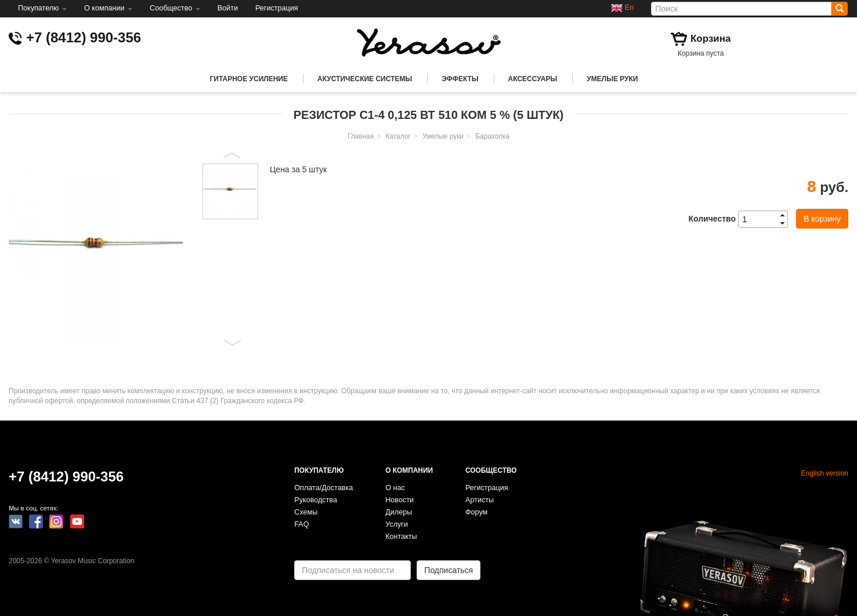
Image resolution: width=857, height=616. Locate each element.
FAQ (301, 524)
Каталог (398, 136)
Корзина (711, 39)
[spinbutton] (766, 219)
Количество (712, 219)
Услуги (397, 524)
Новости (399, 500)
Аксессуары (533, 79)
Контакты (401, 537)
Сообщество (175, 8)
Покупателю (42, 8)
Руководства (316, 500)
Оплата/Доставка (323, 488)
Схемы (306, 512)
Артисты (480, 500)
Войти (228, 8)
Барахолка (492, 136)
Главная (361, 136)
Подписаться (449, 570)
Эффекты (460, 79)
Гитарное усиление (249, 79)
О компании (108, 8)
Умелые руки (612, 79)
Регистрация (277, 8)
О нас (395, 488)
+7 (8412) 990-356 (84, 37)
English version (825, 473)
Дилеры (399, 512)
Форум (476, 512)
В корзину (822, 219)
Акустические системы (365, 79)
